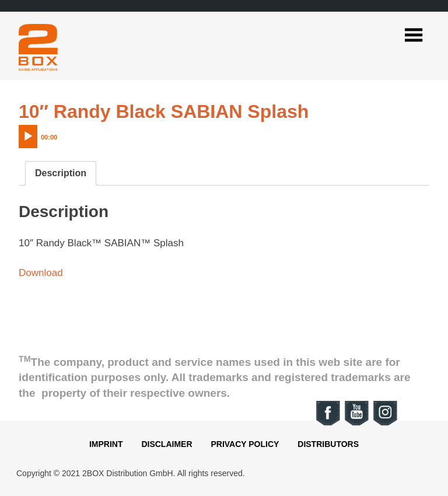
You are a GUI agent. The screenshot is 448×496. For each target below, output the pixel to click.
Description (61, 173)
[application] (62, 134)
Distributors (328, 444)
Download (41, 273)
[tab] (61, 173)
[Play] (28, 137)
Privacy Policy (245, 444)
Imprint (106, 444)
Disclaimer (167, 444)
